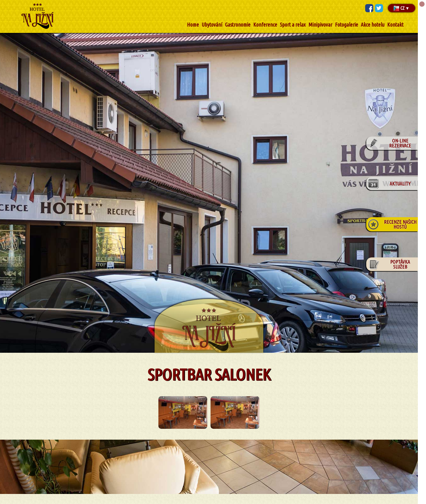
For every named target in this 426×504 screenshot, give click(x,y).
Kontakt (395, 25)
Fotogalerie (347, 25)
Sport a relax (293, 25)
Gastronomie (238, 25)
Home (193, 25)
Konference (265, 25)
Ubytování (212, 25)
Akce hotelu (373, 25)
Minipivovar (320, 25)
